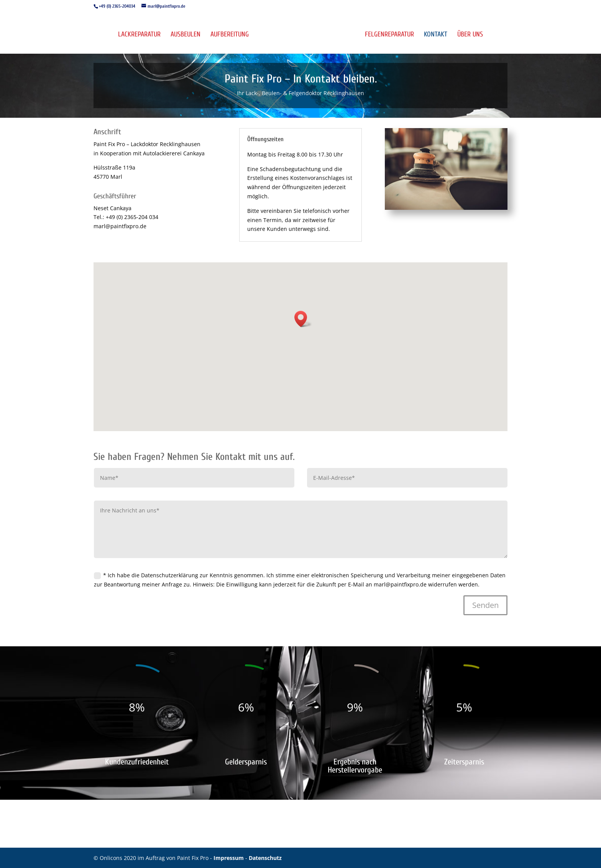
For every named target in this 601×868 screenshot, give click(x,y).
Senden (485, 605)
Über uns (470, 35)
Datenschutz (265, 858)
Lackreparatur (139, 35)
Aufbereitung (230, 35)
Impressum (229, 858)
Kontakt (436, 35)
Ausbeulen (186, 35)
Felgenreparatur (389, 35)
